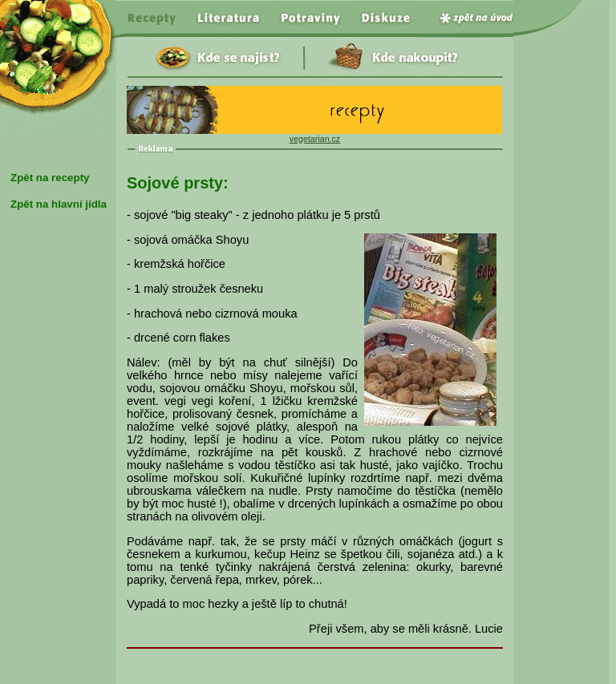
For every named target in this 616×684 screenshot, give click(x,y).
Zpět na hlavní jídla (59, 204)
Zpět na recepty (50, 178)
